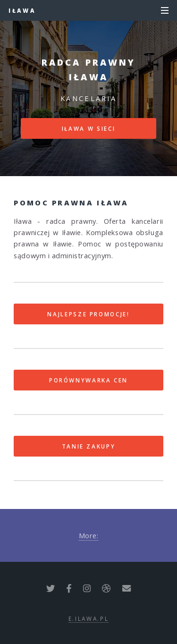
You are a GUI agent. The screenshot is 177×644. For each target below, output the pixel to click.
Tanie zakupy (89, 446)
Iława (22, 10)
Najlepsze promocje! (88, 314)
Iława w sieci (88, 128)
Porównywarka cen (88, 380)
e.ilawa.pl (88, 619)
